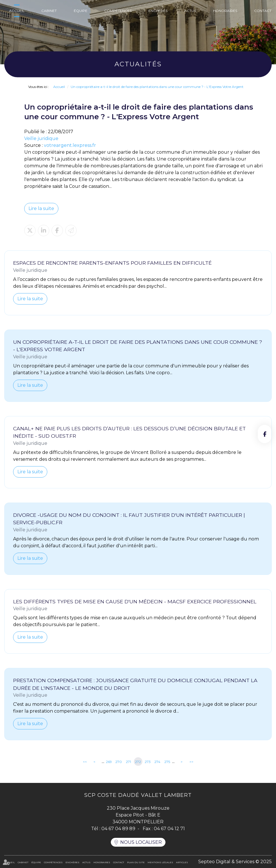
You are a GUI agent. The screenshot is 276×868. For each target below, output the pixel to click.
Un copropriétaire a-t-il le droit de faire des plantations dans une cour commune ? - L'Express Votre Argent (157, 87)
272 (138, 762)
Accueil (17, 11)
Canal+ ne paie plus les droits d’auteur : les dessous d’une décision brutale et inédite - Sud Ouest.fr (129, 432)
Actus (190, 11)
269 (109, 762)
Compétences (118, 11)
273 (148, 762)
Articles (182, 862)
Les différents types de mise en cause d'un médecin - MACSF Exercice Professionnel (135, 601)
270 (119, 762)
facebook (265, 434)
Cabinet (49, 11)
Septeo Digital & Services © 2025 (235, 862)
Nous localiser (141, 842)
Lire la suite (41, 208)
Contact (263, 11)
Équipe (81, 11)
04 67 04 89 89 (118, 829)
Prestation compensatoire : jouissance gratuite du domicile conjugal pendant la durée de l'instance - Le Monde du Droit (135, 684)
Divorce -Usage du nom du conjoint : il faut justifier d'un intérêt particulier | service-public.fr (129, 519)
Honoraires (225, 11)
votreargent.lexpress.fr (70, 145)
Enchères (158, 11)
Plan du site (136, 862)
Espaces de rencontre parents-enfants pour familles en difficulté (112, 263)
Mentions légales (160, 862)
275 (167, 762)
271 (128, 762)
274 (157, 762)
